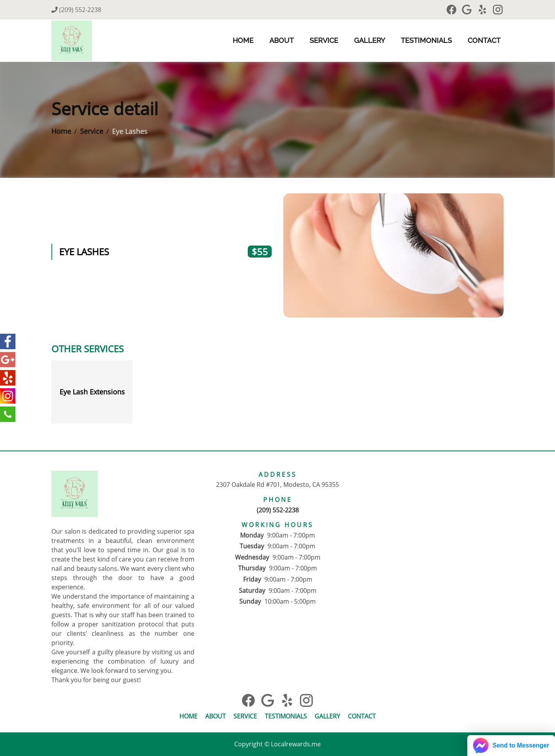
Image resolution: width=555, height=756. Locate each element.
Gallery (369, 40)
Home (243, 40)
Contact (484, 40)
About (282, 40)
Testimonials (426, 40)
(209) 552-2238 (76, 10)
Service (324, 40)
